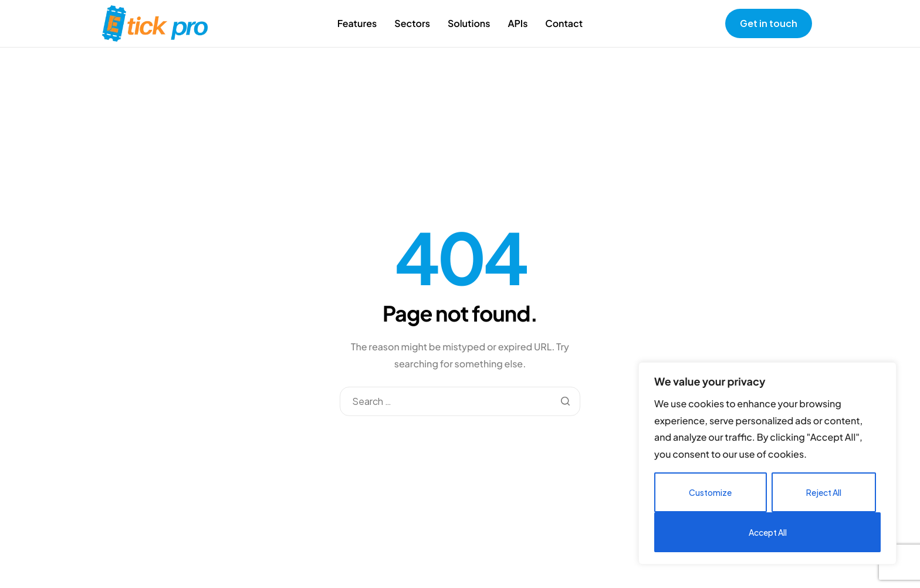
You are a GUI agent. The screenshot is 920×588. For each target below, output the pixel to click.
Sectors (412, 23)
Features (357, 23)
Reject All (824, 492)
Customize (710, 492)
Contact (564, 23)
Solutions (469, 23)
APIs (517, 23)
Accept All (768, 532)
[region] (767, 463)
